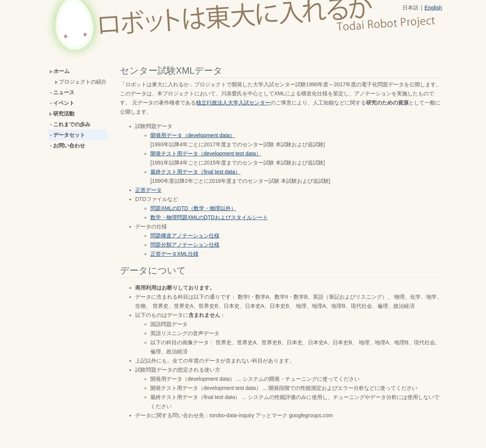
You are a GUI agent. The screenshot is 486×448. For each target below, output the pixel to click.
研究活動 (62, 114)
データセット (67, 135)
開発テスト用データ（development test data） (206, 154)
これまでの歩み (70, 124)
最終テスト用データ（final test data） (195, 172)
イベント (62, 103)
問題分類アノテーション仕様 (185, 245)
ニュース (62, 92)
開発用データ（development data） (193, 135)
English (433, 8)
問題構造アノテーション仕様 (185, 236)
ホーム (59, 71)
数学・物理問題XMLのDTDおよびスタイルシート (209, 217)
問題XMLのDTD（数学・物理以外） (193, 208)
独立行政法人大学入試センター (233, 103)
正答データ (148, 190)
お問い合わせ (67, 146)
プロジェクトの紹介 (81, 82)
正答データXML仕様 (174, 254)
